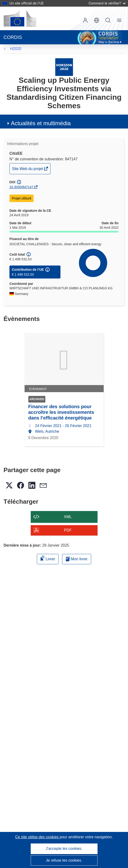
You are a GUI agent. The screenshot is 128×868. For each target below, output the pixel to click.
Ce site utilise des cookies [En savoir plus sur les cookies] (37, 837)
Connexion (85, 20)
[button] (97, 20)
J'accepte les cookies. (64, 849)
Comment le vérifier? (107, 3)
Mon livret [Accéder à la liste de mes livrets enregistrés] (77, 559)
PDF (68, 530)
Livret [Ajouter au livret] (48, 558)
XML (68, 517)
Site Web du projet (28, 170)
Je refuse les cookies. (64, 860)
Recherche (108, 20)
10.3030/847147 (21, 187)
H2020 (16, 49)
